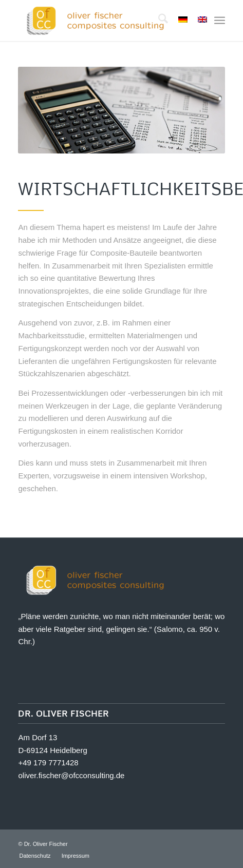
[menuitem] (158, 21)
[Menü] (220, 21)
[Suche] (158, 21)
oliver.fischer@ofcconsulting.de (71, 775)
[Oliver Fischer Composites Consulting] (101, 21)
